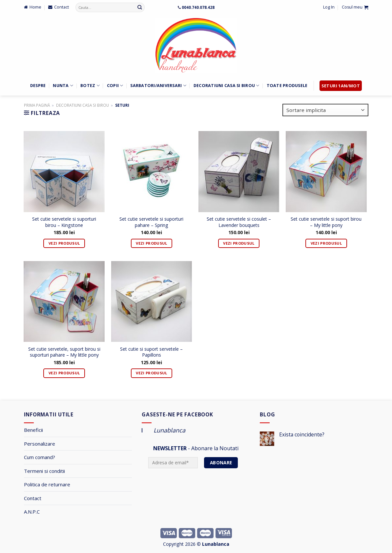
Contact (33, 498)
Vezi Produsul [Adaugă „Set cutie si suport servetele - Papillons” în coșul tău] (151, 373)
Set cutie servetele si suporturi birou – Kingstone (64, 222)
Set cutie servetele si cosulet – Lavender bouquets (239, 222)
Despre (38, 86)
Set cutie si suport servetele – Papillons (151, 352)
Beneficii (33, 430)
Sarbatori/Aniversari (158, 86)
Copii (115, 86)
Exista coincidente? (302, 435)
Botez (90, 86)
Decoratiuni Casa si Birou (227, 86)
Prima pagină (37, 105)
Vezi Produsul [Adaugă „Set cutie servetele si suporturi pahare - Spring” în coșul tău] (151, 243)
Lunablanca (169, 430)
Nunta (63, 86)
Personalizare (40, 444)
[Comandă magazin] (325, 110)
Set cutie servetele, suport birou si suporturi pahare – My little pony (64, 352)
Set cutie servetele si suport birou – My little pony (326, 222)
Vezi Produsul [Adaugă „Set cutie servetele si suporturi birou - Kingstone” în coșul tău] (64, 243)
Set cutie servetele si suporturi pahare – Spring (151, 222)
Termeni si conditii (44, 471)
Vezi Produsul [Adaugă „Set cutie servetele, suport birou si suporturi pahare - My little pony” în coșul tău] (64, 373)
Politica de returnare (47, 484)
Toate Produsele (287, 86)
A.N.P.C (32, 512)
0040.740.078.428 (198, 7)
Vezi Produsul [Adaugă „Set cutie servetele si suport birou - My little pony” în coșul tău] (326, 243)
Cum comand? (40, 457)
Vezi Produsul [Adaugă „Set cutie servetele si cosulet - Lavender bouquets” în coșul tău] (239, 243)
